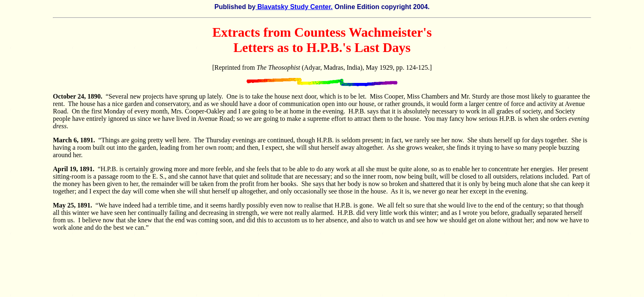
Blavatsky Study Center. (294, 7)
